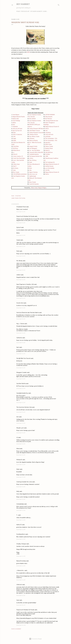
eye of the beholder (50, 168)
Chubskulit (15, 127)
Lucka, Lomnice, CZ (18, 156)
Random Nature (49, 148)
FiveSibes (48, 154)
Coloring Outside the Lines (52, 121)
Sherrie (47, 129)
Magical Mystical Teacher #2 (52, 127)
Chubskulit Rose (21, 207)
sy (14, 152)
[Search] (59, 5)
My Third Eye (49, 119)
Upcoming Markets (36, 11)
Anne (14, 170)
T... (17, 515)
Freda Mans (16, 146)
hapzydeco (48, 142)
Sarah (31, 162)
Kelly (18, 491)
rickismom (32, 138)
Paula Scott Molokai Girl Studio (25, 216)
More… (45, 11)
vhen (30, 170)
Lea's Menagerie (33, 148)
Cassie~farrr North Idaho (19, 158)
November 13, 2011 (21, 212)
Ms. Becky (16, 168)
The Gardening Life (50, 162)
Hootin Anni (20, 303)
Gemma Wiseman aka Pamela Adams (28, 313)
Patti (18, 251)
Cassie (18, 240)
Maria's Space (49, 144)
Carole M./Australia (34, 184)
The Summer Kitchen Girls (36, 156)
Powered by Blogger (35, 639)
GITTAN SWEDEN (50, 115)
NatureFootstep (21, 561)
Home (18, 11)
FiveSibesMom (21, 534)
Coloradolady (20, 504)
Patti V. (15, 166)
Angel (14, 138)
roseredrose (48, 133)
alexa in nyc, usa (33, 174)
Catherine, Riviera (34, 134)
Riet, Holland (32, 119)
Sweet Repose (16, 115)
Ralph (15, 140)
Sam (18, 347)
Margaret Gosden (22, 372)
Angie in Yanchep (33, 172)
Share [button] (13, 196)
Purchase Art (25, 11)
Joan (46, 131)
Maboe (14, 123)
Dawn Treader (33, 182)
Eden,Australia (49, 117)
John (14, 136)
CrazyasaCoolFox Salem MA (36, 152)
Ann (18, 417)
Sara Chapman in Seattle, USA (25, 284)
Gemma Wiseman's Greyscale (36, 133)
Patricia (47, 174)
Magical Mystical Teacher (19, 117)
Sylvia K (15, 154)
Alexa (18, 449)
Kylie (31, 168)
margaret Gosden (33, 146)
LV (17, 437)
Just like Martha (21, 384)
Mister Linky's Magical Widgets (39, 188)
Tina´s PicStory (33, 160)
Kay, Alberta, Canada (34, 136)
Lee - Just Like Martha (35, 150)
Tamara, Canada (49, 146)
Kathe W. (47, 150)
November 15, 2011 (21, 595)
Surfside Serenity (49, 166)
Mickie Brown (17, 150)
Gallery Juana (16, 164)
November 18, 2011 (21, 605)
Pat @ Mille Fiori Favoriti (23, 358)
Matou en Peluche (33, 140)
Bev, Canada (16, 172)
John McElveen (49, 152)
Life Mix (47, 170)
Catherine (19, 338)
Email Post (18, 196)
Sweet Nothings (16, 121)
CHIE (47, 156)
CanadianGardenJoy (34, 154)
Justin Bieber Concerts (35, 131)
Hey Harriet (23, 4)
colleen (19, 275)
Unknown (19, 585)
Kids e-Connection (17, 134)
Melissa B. (19, 460)
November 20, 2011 (21, 625)
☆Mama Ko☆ (20, 570)
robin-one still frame (17, 129)
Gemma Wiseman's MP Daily (36, 129)
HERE (28, 52)
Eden (18, 469)
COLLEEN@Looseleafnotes (20, 174)
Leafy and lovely (49, 134)
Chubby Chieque (21, 544)
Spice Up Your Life (17, 131)
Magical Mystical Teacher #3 (52, 164)
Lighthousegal (33, 176)
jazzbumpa (48, 136)
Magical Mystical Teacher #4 (52, 172)
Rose (14, 125)
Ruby (14, 133)
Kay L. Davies (20, 324)
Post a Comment (16, 629)
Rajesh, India (16, 119)
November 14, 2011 (21, 510)
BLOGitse (16, 148)
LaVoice (31, 158)
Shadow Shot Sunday (20, 198)
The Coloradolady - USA (51, 138)
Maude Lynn (20, 428)
